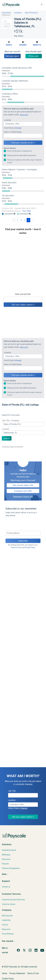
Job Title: (12, 791)
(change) (18, 128)
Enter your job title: (23, 294)
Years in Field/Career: (13, 132)
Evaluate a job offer (23, 491)
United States (6, 13)
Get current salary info (23, 485)
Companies (18, 13)
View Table (27, 211)
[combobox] (23, 124)
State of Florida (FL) (31, 13)
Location (6, 429)
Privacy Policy (30, 547)
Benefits (37, 43)
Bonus (9, 43)
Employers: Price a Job (23, 497)
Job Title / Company (11, 420)
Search (7, 438)
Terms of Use (16, 547)
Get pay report (12, 56)
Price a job (34, 56)
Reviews (23, 43)
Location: (8, 120)
